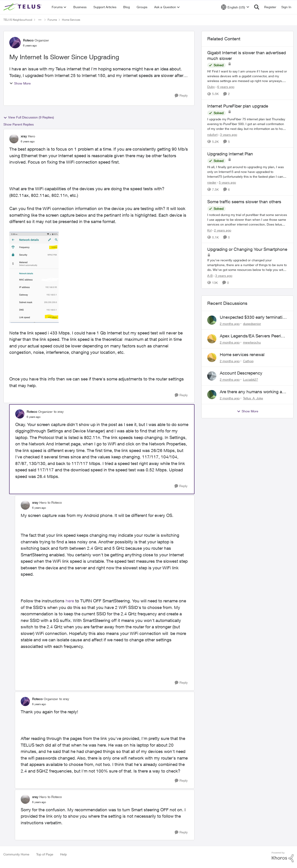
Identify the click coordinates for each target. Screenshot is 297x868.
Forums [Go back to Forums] (52, 20)
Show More (20, 83)
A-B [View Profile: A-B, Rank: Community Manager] (210, 276)
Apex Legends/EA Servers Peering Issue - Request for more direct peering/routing (253, 336)
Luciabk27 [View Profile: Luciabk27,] (251, 379)
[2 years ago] (222, 230)
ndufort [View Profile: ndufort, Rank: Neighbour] (212, 135)
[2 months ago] (230, 324)
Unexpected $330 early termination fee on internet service (254, 317)
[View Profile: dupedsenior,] (212, 320)
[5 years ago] (227, 182)
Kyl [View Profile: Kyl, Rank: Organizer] (209, 230)
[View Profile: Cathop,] (212, 357)
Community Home (16, 854)
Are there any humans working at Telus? (252, 392)
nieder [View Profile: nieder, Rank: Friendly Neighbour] (212, 182)
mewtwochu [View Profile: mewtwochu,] (252, 342)
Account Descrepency (241, 373)
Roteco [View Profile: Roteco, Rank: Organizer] (28, 40)
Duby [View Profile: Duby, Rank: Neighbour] (211, 87)
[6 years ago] (225, 87)
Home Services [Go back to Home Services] (71, 20)
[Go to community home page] (23, 7)
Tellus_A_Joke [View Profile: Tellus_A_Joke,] (253, 398)
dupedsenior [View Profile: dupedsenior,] (252, 324)
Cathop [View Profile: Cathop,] (248, 361)
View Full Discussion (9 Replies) (29, 117)
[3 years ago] (228, 135)
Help (63, 854)
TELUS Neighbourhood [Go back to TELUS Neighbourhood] (18, 20)
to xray (59, 412)
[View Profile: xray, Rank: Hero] (14, 139)
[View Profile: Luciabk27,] (212, 376)
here (70, 601)
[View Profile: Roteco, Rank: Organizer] (15, 43)
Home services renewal (242, 354)
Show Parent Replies (19, 124)
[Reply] (181, 96)
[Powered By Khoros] (283, 857)
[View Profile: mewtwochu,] (212, 339)
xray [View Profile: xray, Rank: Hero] (24, 136)
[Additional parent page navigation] (40, 20)
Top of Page (45, 854)
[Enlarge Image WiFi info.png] (34, 277)
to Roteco (55, 502)
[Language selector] (235, 7)
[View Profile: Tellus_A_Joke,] (212, 395)
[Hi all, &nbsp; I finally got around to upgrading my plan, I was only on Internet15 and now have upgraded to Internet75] (247, 172)
